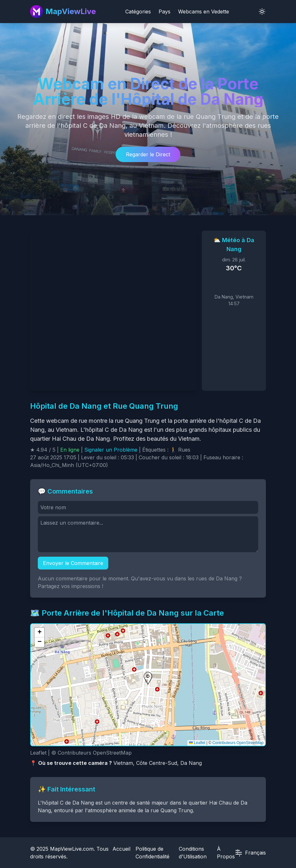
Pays (164, 12)
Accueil (121, 849)
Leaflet (197, 743)
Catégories (138, 12)
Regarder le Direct (148, 154)
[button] (148, 678)
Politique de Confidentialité (152, 853)
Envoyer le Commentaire (73, 563)
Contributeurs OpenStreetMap (238, 743)
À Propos (226, 853)
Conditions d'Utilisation (193, 853)
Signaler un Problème (111, 450)
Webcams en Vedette (204, 12)
